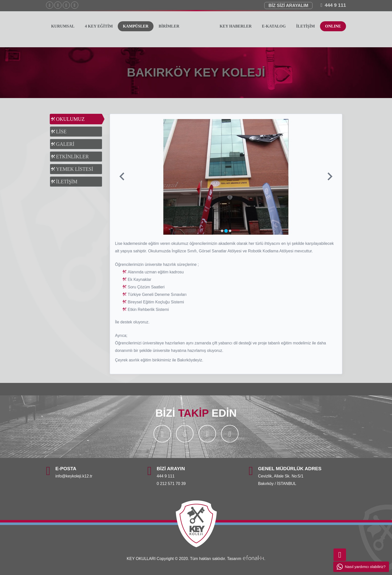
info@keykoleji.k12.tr (74, 476)
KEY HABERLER (236, 26)
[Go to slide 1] (222, 231)
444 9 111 (335, 5)
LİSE (61, 132)
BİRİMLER (169, 26)
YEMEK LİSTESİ (74, 169)
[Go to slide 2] (226, 231)
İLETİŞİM (306, 26)
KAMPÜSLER (136, 26)
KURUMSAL (63, 26)
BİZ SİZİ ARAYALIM (288, 6)
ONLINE (333, 26)
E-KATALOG (274, 26)
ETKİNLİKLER (72, 157)
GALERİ (65, 144)
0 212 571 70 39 (171, 484)
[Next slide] (329, 177)
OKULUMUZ (70, 119)
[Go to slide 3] (230, 231)
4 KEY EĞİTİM (99, 26)
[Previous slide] (122, 177)
